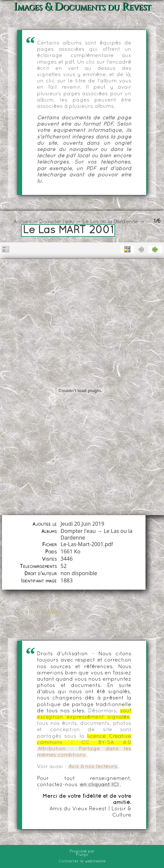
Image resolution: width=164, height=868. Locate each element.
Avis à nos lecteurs (93, 767)
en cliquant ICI (99, 785)
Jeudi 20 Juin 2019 (82, 524)
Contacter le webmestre (82, 861)
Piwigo (82, 855)
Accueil (22, 222)
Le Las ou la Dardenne (110, 222)
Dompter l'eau (57, 222)
